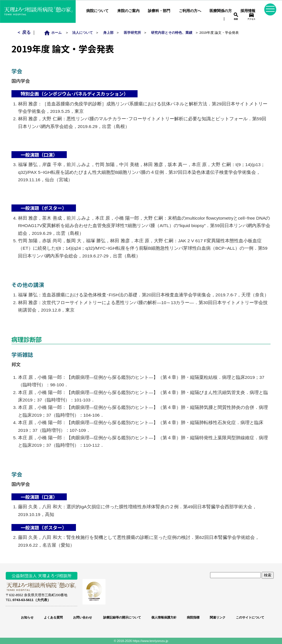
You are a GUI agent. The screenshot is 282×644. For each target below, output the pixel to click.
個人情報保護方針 (164, 617)
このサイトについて (250, 617)
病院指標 (193, 617)
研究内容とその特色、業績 (172, 33)
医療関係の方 (221, 11)
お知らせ (27, 617)
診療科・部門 (159, 11)
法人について (83, 33)
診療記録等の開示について (122, 617)
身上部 (108, 33)
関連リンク (218, 617)
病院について (97, 11)
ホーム (54, 33)
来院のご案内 (128, 11)
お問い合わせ (83, 617)
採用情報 (248, 11)
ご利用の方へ (190, 11)
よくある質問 (53, 617)
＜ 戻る (24, 32)
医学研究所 (132, 33)
